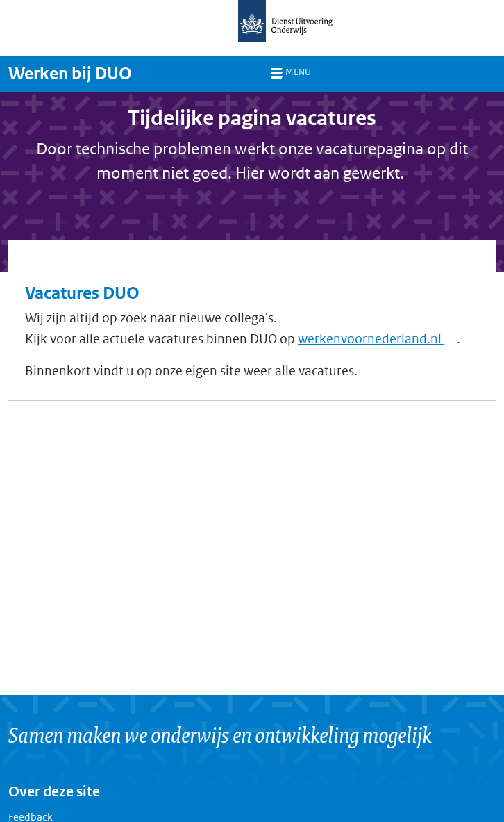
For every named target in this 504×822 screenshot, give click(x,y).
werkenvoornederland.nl (377, 339)
